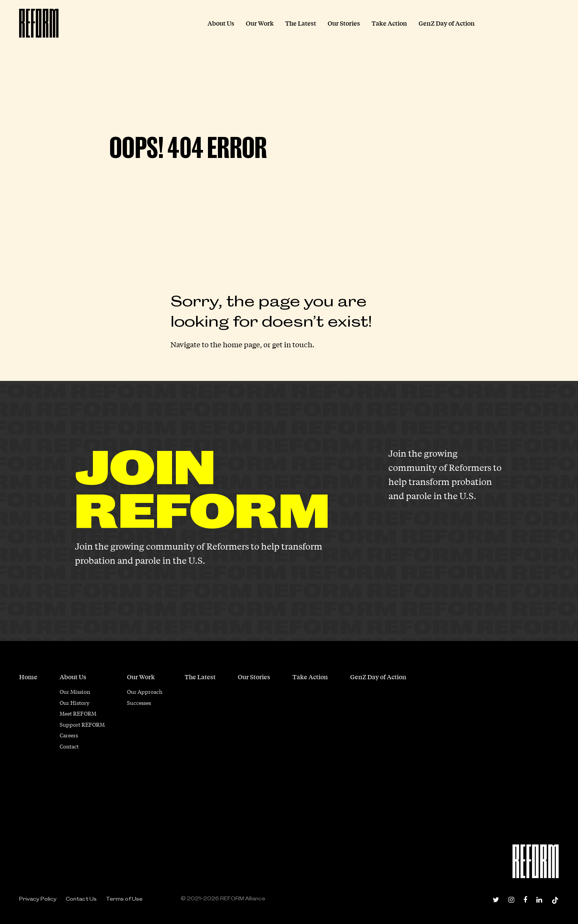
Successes (139, 703)
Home (28, 677)
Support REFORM (82, 724)
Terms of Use (124, 899)
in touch (298, 344)
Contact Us (81, 899)
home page (241, 344)
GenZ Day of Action (378, 677)
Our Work (141, 677)
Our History (75, 703)
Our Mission (75, 691)
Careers (69, 735)
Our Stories (254, 677)
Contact (69, 746)
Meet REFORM (78, 713)
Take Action (310, 677)
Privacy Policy (38, 899)
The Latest (200, 677)
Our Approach (145, 691)
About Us (73, 677)
